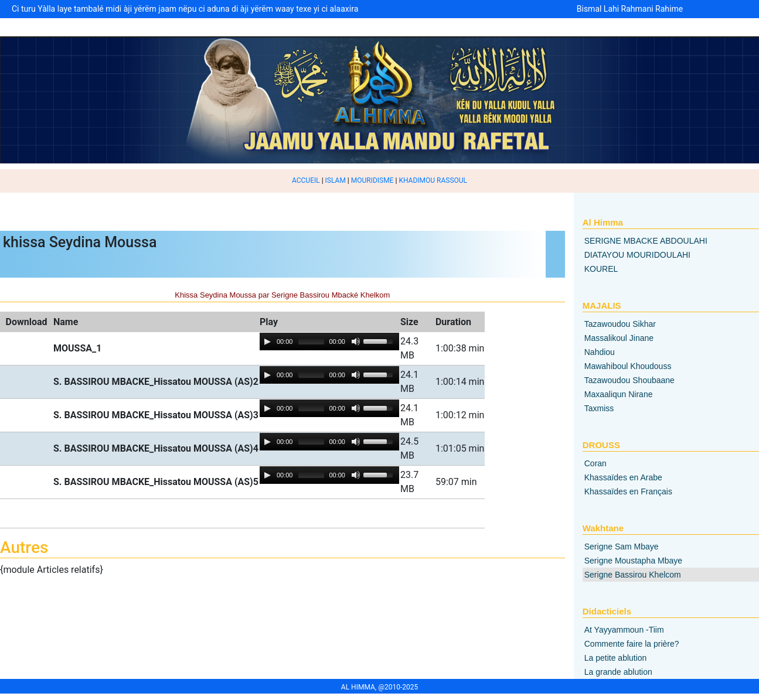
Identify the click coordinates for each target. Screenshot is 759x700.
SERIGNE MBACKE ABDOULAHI (646, 241)
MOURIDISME (372, 180)
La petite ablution (616, 658)
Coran (595, 463)
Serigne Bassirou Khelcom (633, 575)
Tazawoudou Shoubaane (629, 380)
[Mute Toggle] (356, 342)
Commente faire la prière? (632, 644)
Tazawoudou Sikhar (620, 324)
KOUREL (601, 269)
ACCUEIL (306, 180)
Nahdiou (600, 352)
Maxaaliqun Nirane (619, 394)
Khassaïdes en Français (628, 491)
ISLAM (336, 180)
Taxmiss (599, 408)
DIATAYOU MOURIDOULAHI (637, 255)
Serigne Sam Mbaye (622, 547)
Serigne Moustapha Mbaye (633, 561)
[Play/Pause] (267, 342)
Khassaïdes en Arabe (623, 477)
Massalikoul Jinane (619, 338)
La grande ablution (618, 672)
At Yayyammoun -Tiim (624, 630)
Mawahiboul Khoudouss (628, 366)
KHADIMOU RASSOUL (433, 180)
